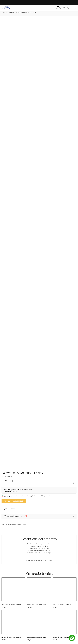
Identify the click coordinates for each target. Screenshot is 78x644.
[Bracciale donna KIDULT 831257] (39, 374)
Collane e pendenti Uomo (47, 510)
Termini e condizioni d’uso (48, 564)
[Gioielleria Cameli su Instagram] (34, 623)
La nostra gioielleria (46, 546)
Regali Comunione (7, 525)
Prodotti (11, 12)
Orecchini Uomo (45, 515)
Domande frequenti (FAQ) (47, 571)
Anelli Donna (5, 512)
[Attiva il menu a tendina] (72, 8)
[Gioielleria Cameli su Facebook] (30, 623)
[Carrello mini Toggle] (64, 8)
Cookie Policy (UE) (45, 575)
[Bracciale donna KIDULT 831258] (13, 374)
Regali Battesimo (6, 522)
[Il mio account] (68, 8)
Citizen (42, 531)
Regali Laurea (6, 529)
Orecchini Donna (6, 510)
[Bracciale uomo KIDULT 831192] (65, 374)
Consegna (43, 562)
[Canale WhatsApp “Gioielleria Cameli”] (39, 628)
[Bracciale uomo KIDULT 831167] (39, 407)
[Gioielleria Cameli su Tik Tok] (44, 623)
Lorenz (42, 525)
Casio (41, 522)
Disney (42, 529)
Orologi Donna (6, 515)
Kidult (49, 355)
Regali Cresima (6, 527)
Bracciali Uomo (44, 506)
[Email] (39, 463)
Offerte (42, 548)
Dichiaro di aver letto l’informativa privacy (39, 471)
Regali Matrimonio (7, 531)
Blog (41, 550)
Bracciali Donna (6, 506)
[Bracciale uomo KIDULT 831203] (13, 407)
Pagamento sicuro (45, 566)
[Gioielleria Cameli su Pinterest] (48, 623)
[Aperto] (75, 8)
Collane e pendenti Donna (9, 508)
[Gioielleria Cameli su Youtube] (39, 623)
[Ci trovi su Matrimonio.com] (17, 586)
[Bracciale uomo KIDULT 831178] (65, 407)
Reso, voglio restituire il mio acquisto (51, 569)
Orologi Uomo (44, 508)
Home (3, 12)
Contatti (42, 553)
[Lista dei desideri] (60, 8)
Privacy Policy (44, 573)
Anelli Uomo (43, 512)
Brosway (42, 527)
